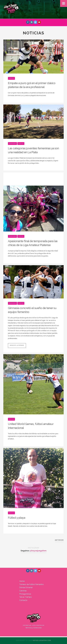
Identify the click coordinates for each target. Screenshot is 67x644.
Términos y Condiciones (34, 628)
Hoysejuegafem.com (42, 640)
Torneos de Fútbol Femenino (31, 584)
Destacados (12, 143)
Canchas (23, 591)
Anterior (59, 540)
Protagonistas (25, 594)
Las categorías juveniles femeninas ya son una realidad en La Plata (33, 150)
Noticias (11, 78)
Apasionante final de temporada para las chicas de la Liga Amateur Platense (33, 243)
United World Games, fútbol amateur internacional (31, 426)
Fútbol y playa (17, 518)
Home (22, 581)
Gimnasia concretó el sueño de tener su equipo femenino (32, 310)
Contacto (23, 600)
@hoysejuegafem (38, 551)
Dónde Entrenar (26, 587)
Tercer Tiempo (25, 597)
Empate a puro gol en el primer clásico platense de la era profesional (32, 85)
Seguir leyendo (17, 345)
